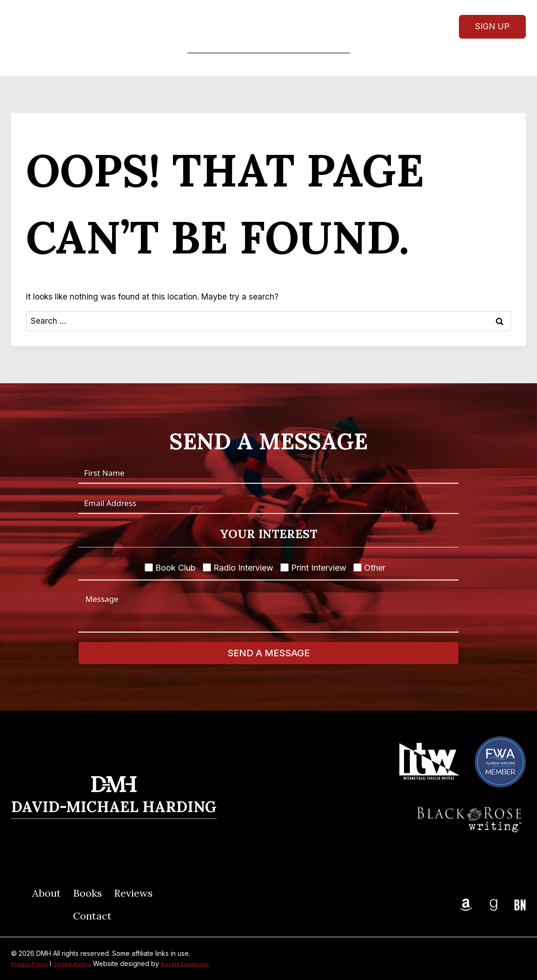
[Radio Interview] (207, 567)
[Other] (358, 567)
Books (87, 893)
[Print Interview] (285, 567)
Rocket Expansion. (201, 963)
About (191, 64)
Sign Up (492, 26)
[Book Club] (149, 567)
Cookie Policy (81, 963)
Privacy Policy (33, 963)
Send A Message (268, 653)
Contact (341, 64)
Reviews (290, 64)
